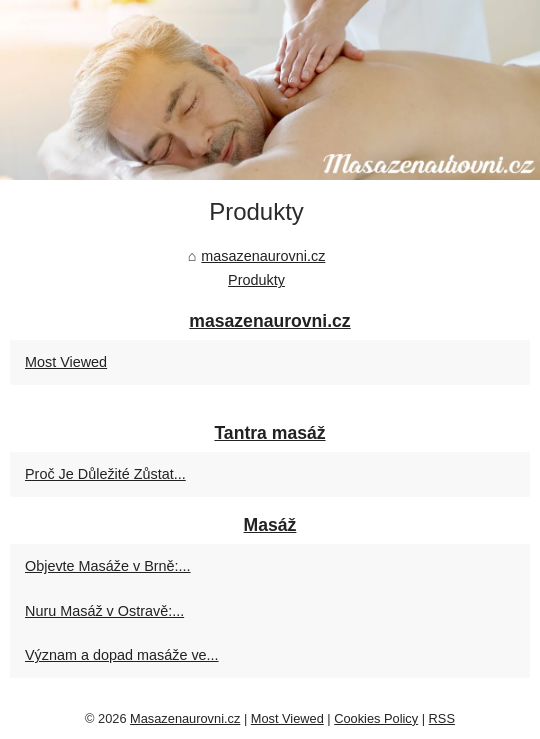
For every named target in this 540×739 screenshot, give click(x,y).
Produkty (256, 280)
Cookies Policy (376, 718)
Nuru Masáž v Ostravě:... (104, 611)
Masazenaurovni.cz (185, 718)
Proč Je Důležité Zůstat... (105, 474)
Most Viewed (66, 362)
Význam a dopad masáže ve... (122, 655)
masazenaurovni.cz (263, 256)
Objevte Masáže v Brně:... (108, 566)
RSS (442, 718)
